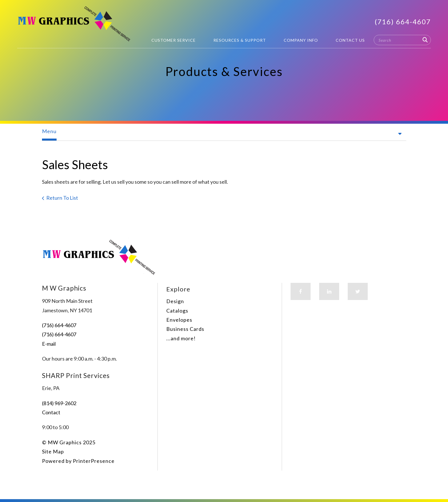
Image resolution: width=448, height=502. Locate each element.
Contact (51, 412)
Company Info (301, 40)
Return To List (62, 198)
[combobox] (402, 40)
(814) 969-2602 (59, 403)
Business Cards (185, 329)
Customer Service (174, 40)
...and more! (181, 338)
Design (175, 301)
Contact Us (350, 40)
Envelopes (179, 320)
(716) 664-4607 (403, 22)
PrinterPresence (94, 461)
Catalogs (177, 311)
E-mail (49, 344)
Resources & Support (240, 40)
